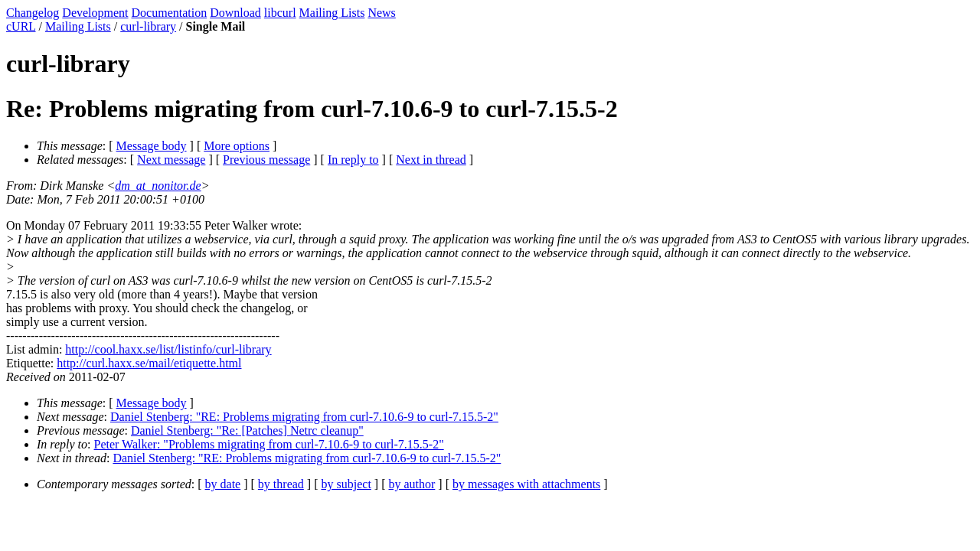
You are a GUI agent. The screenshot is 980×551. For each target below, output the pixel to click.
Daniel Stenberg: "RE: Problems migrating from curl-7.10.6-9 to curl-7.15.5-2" (304, 417)
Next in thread (431, 160)
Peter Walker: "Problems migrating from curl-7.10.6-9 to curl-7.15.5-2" (269, 444)
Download (235, 13)
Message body (152, 146)
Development (95, 13)
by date (223, 484)
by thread (281, 484)
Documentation (170, 13)
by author (412, 484)
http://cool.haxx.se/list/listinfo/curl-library (168, 349)
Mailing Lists (332, 13)
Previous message (266, 160)
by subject (346, 484)
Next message (171, 160)
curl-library (148, 26)
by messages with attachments (526, 484)
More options (237, 146)
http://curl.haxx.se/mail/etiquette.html (149, 363)
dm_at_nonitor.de (158, 186)
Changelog (33, 13)
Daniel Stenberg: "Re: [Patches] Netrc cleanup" (247, 430)
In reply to (353, 160)
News (381, 13)
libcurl (280, 13)
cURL (21, 26)
